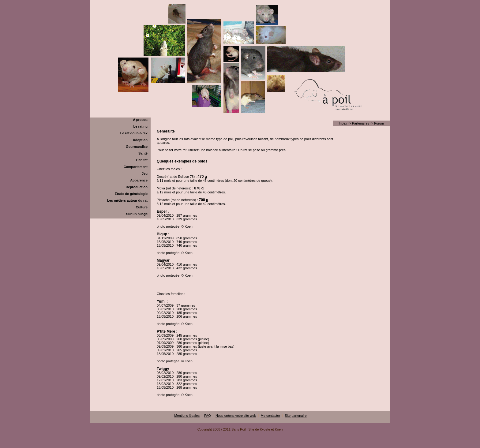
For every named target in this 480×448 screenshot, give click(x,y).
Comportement (136, 167)
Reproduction (137, 187)
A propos (140, 120)
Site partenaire (296, 416)
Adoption (140, 140)
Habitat (142, 160)
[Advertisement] (240, 446)
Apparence (139, 180)
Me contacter (271, 416)
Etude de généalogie (131, 194)
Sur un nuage (137, 214)
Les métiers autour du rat (127, 200)
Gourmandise (137, 147)
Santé (143, 153)
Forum (379, 123)
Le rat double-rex (134, 133)
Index (343, 123)
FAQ (208, 416)
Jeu (145, 174)
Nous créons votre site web (236, 416)
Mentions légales (187, 416)
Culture (142, 207)
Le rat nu (141, 126)
